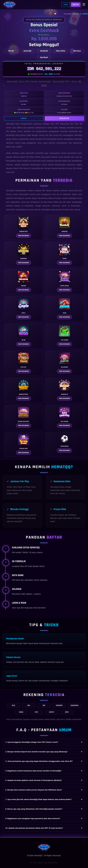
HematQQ (10, 124)
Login (66, 5)
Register (64, 118)
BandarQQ (10, 135)
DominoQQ (75, 206)
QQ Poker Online (33, 157)
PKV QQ (46, 139)
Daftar (76, 5)
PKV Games (47, 191)
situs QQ (72, 168)
